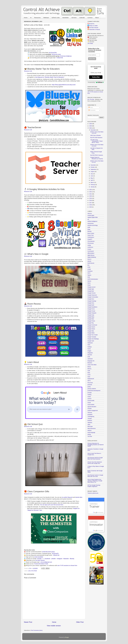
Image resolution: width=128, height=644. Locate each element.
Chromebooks (91, 241)
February (93, 185)
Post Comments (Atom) (37, 630)
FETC (89, 273)
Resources (37, 18)
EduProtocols (91, 263)
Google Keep (91, 315)
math (89, 371)
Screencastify (91, 401)
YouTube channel (40, 560)
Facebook (47, 559)
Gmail (89, 285)
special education (92, 407)
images (89, 351)
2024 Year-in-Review (95, 135)
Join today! (90, 43)
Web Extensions (92, 429)
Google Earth (91, 305)
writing (89, 434)
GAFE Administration (93, 279)
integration (90, 353)
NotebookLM (91, 379)
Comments (92, 110)
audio (89, 227)
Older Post (80, 622)
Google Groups (91, 311)
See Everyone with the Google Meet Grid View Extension (95, 458)
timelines (90, 420)
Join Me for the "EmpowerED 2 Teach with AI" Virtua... (96, 141)
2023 (91, 190)
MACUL (90, 369)
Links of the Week (32, 571)
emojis (89, 269)
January (93, 187)
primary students (92, 389)
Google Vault (91, 341)
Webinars (46, 18)
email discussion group (48, 552)
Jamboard (90, 359)
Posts (91, 107)
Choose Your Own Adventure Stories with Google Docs (95, 463)
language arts (91, 361)
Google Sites (91, 331)
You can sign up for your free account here (52, 505)
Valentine (90, 423)
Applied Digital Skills (93, 217)
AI (31, 18)
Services (74, 18)
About (97, 18)
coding (89, 245)
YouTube (90, 436)
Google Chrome (92, 293)
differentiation (91, 253)
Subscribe (96, 77)
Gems (89, 283)
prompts (90, 393)
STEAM (89, 409)
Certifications (91, 237)
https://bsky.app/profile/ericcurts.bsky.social (64, 85)
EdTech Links (56, 18)
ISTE (89, 357)
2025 (91, 126)
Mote (89, 373)
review (89, 397)
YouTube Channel (94, 28)
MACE (89, 367)
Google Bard (91, 291)
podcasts (90, 385)
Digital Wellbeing (92, 257)
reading (89, 395)
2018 (91, 200)
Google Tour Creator (93, 335)
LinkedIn (53, 559)
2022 (91, 192)
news (89, 377)
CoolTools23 (91, 251)
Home (26, 18)
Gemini (89, 281)
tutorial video (79, 497)
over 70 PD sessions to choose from (67, 565)
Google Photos (91, 321)
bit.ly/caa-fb (55, 553)
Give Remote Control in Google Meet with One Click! (95, 476)
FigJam (89, 275)
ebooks (89, 261)
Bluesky (72, 559)
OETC (89, 381)
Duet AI (89, 259)
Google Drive (91, 303)
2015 (91, 207)
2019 (91, 198)
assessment (91, 223)
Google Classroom (92, 295)
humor (89, 349)
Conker (89, 249)
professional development (94, 391)
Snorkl (89, 403)
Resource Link (28, 71)
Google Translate (92, 337)
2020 (91, 196)
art (88, 219)
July (92, 174)
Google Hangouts (92, 313)
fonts (89, 277)
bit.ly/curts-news (56, 54)
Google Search (91, 327)
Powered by (96, 82)
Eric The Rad (91, 99)
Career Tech (91, 235)
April (92, 180)
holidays (90, 347)
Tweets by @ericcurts (93, 493)
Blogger (67, 637)
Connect (90, 18)
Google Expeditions (92, 307)
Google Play (91, 323)
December (93, 130)
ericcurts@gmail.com (46, 562)
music (89, 375)
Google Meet (91, 319)
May (92, 178)
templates (90, 415)
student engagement (93, 411)
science (89, 399)
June (92, 176)
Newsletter (66, 18)
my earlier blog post (67, 497)
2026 (91, 124)
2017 (91, 203)
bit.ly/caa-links (53, 53)
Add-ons (90, 213)
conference (90, 247)
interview (90, 355)
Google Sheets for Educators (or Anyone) (97, 158)
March (92, 183)
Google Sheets (91, 329)
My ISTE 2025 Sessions (96, 138)
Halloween (90, 343)
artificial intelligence (92, 221)
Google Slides (91, 333)
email (89, 267)
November (93, 165)
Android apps (91, 215)
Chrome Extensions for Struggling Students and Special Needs (96, 445)
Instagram (60, 559)
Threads (39, 559)
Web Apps (90, 426)
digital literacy (91, 255)
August (93, 172)
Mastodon (66, 559)
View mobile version (54, 626)
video (89, 425)
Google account (91, 287)
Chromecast (91, 243)
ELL (89, 265)
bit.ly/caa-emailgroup (66, 56)
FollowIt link (60, 58)
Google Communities (93, 297)
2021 (91, 194)
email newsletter (39, 557)
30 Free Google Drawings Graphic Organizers (94, 486)
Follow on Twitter (94, 26)
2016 (91, 205)
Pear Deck (90, 383)
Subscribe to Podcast (95, 30)
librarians (90, 363)
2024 (91, 128)
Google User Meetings (93, 339)
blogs (89, 229)
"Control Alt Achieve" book (41, 564)
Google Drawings (92, 301)
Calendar (82, 18)
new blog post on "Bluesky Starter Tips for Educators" (50, 77)
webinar (90, 430)
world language (91, 433)
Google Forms (91, 309)
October (93, 167)
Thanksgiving (91, 416)
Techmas (90, 413)
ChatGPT (90, 239)
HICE (89, 345)
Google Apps (91, 289)
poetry (89, 387)
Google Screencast (92, 325)
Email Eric (92, 24)
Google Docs (91, 299)
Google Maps (91, 317)
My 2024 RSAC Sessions (97, 155)
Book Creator (91, 233)
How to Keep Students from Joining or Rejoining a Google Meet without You (95, 481)
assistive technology (93, 225)
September (94, 169)
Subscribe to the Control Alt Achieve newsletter (95, 50)
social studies (91, 405)
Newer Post (28, 622)
